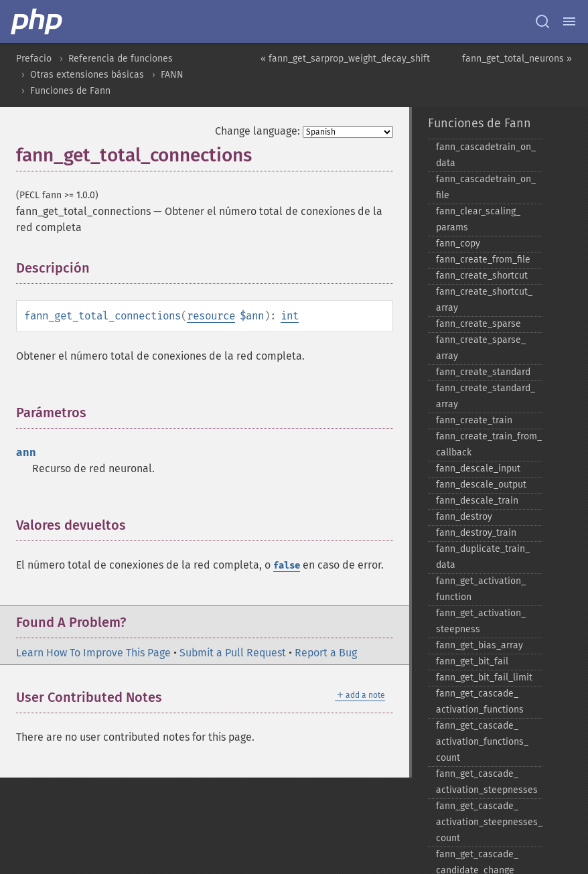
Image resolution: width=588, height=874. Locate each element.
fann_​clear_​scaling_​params (478, 219)
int (290, 316)
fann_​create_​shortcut (482, 276)
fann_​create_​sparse (479, 324)
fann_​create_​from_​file (483, 260)
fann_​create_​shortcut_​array (484, 300)
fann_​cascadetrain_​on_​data (486, 155)
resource (211, 316)
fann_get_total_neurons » (517, 59)
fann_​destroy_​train (476, 533)
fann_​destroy (464, 517)
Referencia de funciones (121, 59)
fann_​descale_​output (481, 485)
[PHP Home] (38, 21)
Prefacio (34, 59)
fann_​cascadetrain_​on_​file (486, 187)
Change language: (258, 131)
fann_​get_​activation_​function (481, 589)
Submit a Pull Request (233, 653)
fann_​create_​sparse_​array (481, 348)
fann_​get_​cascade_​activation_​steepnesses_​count (489, 822)
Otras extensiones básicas (87, 75)
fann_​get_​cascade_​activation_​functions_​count (482, 742)
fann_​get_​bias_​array (480, 645)
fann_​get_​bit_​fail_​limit (484, 677)
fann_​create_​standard (483, 372)
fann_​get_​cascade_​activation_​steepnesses (487, 782)
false (287, 566)
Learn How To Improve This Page (93, 653)
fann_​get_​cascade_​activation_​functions (480, 702)
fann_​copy (458, 243)
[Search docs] (542, 21)
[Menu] (569, 21)
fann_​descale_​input (478, 468)
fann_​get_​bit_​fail (472, 661)
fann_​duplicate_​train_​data (483, 557)
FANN (172, 75)
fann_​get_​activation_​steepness (481, 621)
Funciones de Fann (70, 91)
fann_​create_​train (474, 420)
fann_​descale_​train (477, 501)
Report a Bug (326, 653)
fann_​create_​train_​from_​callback (489, 444)
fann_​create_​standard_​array (486, 396)
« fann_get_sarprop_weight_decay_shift (345, 59)
